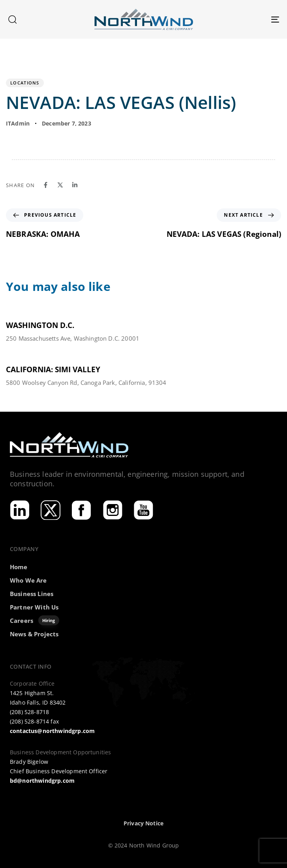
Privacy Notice (143, 823)
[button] (12, 19)
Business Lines (32, 594)
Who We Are (28, 580)
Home (19, 567)
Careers (35, 620)
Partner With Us (34, 607)
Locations (25, 83)
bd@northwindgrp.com (42, 781)
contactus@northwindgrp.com (52, 731)
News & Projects (34, 634)
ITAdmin (18, 123)
